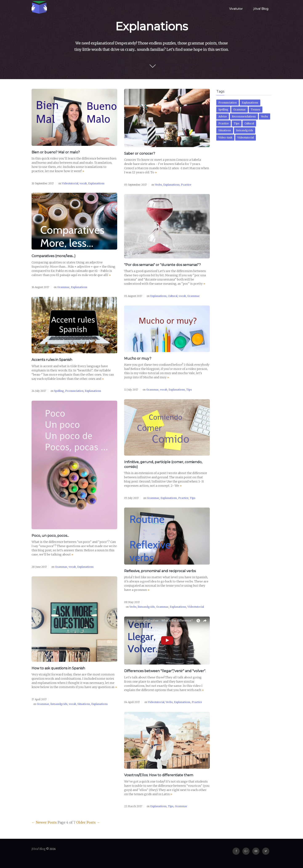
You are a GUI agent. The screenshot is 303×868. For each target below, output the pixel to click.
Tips (189, 390)
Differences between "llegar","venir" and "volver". (165, 671)
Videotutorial (70, 183)
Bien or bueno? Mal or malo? (56, 152)
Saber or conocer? (140, 154)
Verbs (158, 185)
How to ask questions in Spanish (58, 668)
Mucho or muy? (138, 358)
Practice (186, 185)
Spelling (59, 391)
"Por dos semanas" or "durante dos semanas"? (162, 265)
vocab (83, 183)
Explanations (96, 183)
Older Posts (88, 822)
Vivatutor (236, 9)
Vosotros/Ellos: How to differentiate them (159, 775)
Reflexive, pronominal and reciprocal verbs (160, 571)
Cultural (173, 296)
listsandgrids (146, 607)
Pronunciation (74, 391)
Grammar (63, 287)
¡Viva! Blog (261, 9)
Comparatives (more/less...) (54, 256)
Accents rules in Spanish (52, 360)
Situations (84, 704)
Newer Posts (44, 822)
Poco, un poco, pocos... (50, 536)
